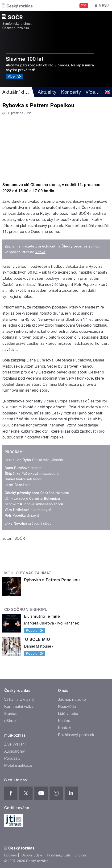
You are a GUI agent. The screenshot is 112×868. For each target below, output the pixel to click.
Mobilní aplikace (18, 765)
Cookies (10, 855)
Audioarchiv (15, 751)
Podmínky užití (58, 855)
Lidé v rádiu (68, 714)
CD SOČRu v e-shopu (26, 610)
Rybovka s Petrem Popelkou (52, 580)
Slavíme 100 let (25, 59)
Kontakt (65, 728)
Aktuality (47, 92)
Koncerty (71, 92)
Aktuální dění (17, 92)
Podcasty (12, 758)
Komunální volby (19, 707)
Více (93, 92)
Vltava (40, 252)
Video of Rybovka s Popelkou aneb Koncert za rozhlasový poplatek (56, 147)
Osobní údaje (32, 855)
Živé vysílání (15, 744)
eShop (10, 721)
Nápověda (67, 707)
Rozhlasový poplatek (76, 735)
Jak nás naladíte (72, 700)
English (80, 855)
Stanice (11, 714)
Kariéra (64, 721)
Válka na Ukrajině (19, 700)
